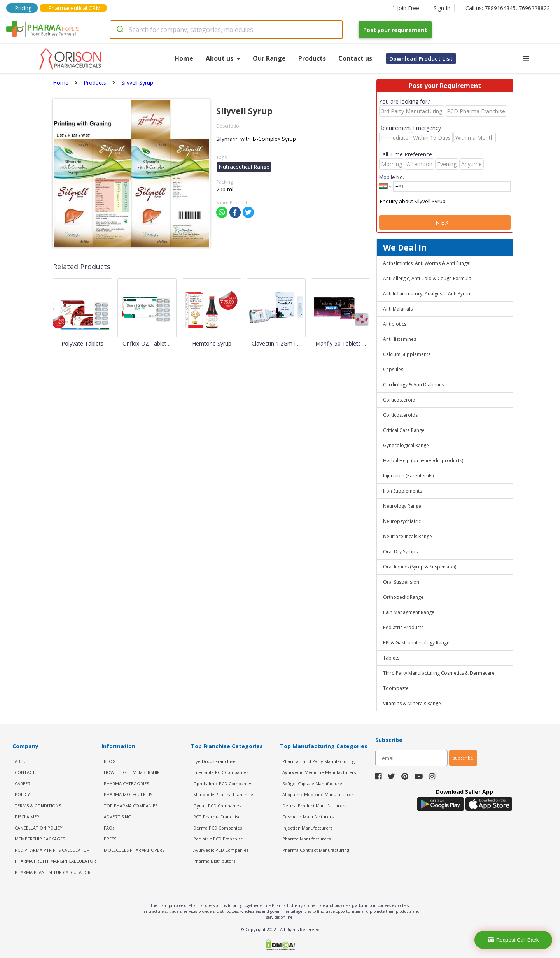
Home (184, 58)
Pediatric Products (403, 627)
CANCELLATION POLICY (39, 828)
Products (312, 58)
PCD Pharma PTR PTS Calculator (52, 850)
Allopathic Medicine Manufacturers (319, 794)
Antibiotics (395, 324)
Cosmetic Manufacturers (308, 817)
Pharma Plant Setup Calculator (53, 872)
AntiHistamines (400, 339)
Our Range (269, 58)
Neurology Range (402, 506)
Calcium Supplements (407, 354)
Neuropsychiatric (402, 521)
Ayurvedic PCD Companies (221, 850)
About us (223, 58)
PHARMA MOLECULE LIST (129, 794)
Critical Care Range (404, 430)
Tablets (391, 658)
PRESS (110, 839)
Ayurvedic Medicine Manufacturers (319, 772)
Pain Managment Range (409, 612)
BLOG (110, 761)
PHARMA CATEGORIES (126, 783)
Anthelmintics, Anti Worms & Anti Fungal (427, 263)
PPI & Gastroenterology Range (416, 643)
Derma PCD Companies (218, 828)
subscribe (463, 758)
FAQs (109, 828)
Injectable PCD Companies (221, 772)
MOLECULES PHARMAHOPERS (134, 850)
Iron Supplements (402, 491)
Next (445, 222)
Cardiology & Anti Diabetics (413, 385)
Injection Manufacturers (307, 828)
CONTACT (25, 772)
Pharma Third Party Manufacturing (318, 761)
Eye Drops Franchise (214, 761)
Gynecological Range (406, 445)
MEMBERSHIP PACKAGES (40, 839)
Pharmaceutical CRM (74, 8)
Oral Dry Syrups (400, 552)
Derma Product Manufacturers (314, 806)
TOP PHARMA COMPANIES (131, 806)
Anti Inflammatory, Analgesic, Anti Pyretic (428, 294)
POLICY (22, 794)
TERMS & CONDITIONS (38, 806)
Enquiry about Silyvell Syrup (445, 202)
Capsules (393, 369)
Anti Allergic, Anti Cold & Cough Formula (427, 278)
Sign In (442, 8)
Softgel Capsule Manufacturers (314, 783)
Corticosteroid (399, 400)
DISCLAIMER (27, 817)
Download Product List (421, 59)
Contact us (355, 58)
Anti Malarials (398, 309)
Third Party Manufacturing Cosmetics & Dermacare (439, 673)
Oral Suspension (401, 582)
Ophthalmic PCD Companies (223, 783)
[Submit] (120, 30)
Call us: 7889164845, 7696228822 (508, 8)
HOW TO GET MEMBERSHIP (132, 772)
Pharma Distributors (214, 861)
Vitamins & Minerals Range (412, 703)
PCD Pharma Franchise (217, 817)
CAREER (23, 783)
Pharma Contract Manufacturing (316, 850)
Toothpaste (396, 688)
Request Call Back (514, 940)
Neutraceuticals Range (408, 536)
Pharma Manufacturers (306, 839)
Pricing (23, 8)
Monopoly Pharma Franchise (223, 794)
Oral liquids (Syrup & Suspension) (420, 567)
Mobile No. (392, 177)
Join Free (406, 8)
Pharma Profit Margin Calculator (55, 861)
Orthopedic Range (403, 597)
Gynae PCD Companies (217, 806)
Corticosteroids (400, 415)
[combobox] (226, 30)
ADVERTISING (118, 817)
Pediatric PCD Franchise (218, 839)
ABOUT (22, 761)
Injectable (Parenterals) (408, 476)
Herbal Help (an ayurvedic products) (423, 461)
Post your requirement (395, 30)
